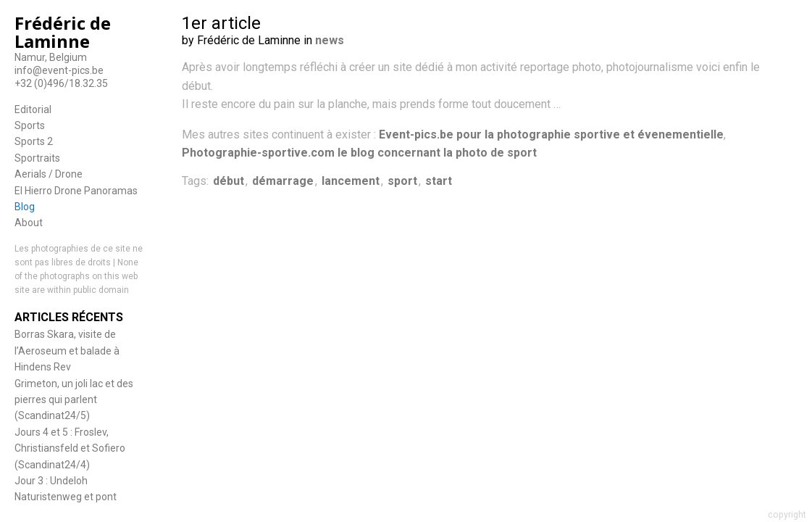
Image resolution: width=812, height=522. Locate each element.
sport (402, 181)
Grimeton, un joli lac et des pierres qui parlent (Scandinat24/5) (74, 400)
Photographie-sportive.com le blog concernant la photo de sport (359, 153)
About (29, 223)
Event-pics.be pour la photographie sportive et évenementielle (551, 134)
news (330, 40)
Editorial (33, 109)
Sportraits (37, 158)
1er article (221, 23)
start (439, 181)
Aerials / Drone (49, 174)
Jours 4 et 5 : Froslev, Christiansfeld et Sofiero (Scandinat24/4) (70, 448)
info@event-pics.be (59, 70)
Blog (25, 207)
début (229, 181)
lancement (351, 181)
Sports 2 (34, 141)
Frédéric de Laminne (63, 32)
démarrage (283, 181)
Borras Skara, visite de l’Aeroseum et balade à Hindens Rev (67, 351)
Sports (30, 125)
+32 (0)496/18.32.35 (61, 83)
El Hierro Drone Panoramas (76, 191)
